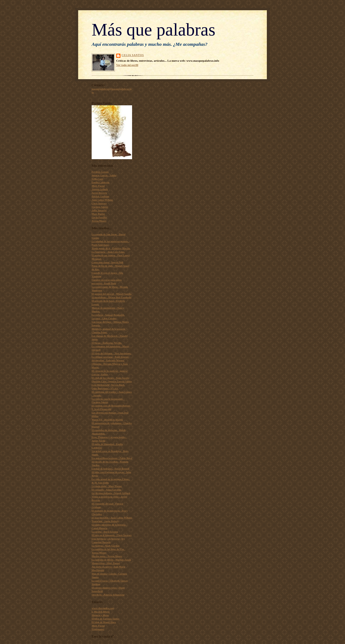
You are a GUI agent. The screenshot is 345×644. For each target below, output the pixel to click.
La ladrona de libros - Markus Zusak (111, 560)
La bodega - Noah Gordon (106, 546)
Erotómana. (98, 629)
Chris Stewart (99, 203)
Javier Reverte (99, 193)
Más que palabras (153, 30)
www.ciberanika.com (103, 608)
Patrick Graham (100, 196)
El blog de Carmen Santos (106, 619)
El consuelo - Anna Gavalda (106, 490)
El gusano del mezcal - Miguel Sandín (112, 294)
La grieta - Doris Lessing (105, 532)
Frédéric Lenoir (100, 172)
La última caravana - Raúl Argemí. (110, 357)
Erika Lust (97, 179)
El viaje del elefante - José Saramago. (111, 353)
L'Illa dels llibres (101, 612)
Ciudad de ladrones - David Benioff (111, 469)
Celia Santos (133, 55)
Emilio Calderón (101, 182)
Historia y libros (100, 615)
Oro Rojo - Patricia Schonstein (108, 595)
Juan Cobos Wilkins (102, 200)
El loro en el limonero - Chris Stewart (112, 535)
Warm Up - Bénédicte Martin (107, 420)
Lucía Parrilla (99, 217)
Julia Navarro (99, 210)
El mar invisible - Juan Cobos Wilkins (112, 518)
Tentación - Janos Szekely (105, 521)
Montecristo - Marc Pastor (106, 563)
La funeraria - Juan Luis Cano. (108, 252)
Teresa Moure (99, 221)
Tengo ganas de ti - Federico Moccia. (111, 248)
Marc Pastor (98, 186)
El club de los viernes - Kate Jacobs (110, 378)
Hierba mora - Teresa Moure (107, 556)
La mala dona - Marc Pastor (107, 486)
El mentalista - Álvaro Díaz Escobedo (111, 297)
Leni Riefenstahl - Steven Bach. (108, 385)
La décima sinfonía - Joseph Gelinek (111, 493)
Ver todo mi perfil (127, 65)
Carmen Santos (100, 207)
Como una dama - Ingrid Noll (107, 262)
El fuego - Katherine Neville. (107, 343)
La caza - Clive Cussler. (104, 318)
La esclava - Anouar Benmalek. (108, 315)
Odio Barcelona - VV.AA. (105, 388)
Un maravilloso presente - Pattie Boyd (112, 458)
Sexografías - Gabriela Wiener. (108, 360)
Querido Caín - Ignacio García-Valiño (112, 381)
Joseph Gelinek (100, 189)
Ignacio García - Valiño (104, 175)
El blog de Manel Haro (104, 622)
